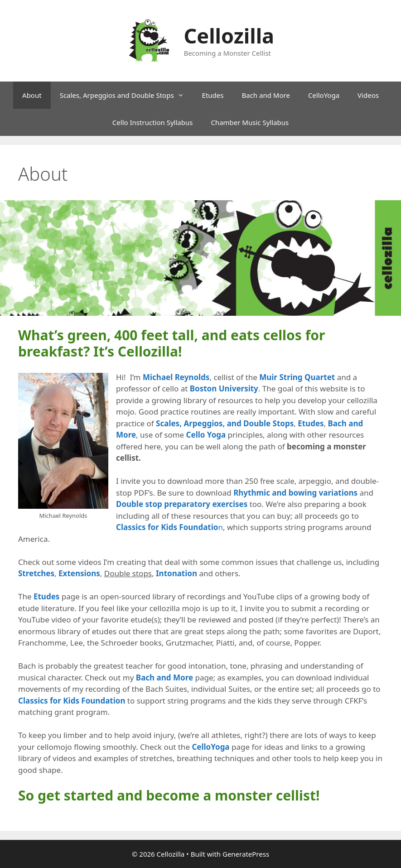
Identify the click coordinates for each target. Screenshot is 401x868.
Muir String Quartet (297, 377)
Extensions (79, 573)
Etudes (213, 95)
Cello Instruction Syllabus (153, 122)
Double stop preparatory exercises (182, 504)
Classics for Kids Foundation (72, 701)
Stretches (36, 573)
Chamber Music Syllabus (250, 122)
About (32, 95)
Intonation (176, 573)
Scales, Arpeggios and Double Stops (126, 95)
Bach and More (266, 95)
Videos (368, 95)
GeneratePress (246, 854)
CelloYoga (324, 95)
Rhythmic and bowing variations (295, 493)
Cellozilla (229, 36)
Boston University (224, 388)
